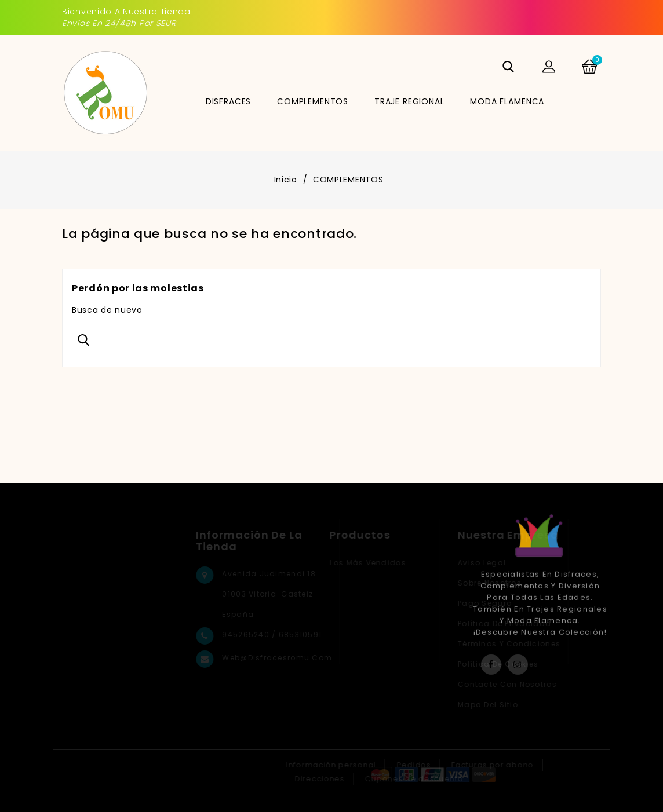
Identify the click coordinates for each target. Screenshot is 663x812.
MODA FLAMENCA (507, 101)
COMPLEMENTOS (313, 101)
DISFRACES (229, 101)
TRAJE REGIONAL (409, 101)
